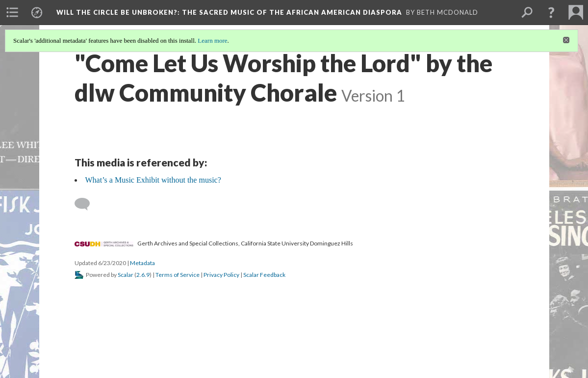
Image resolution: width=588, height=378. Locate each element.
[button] (551, 12)
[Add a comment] (87, 204)
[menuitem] (12, 12)
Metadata (142, 263)
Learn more (212, 40)
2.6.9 (143, 275)
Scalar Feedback (264, 275)
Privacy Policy (221, 275)
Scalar (126, 275)
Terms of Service (178, 275)
